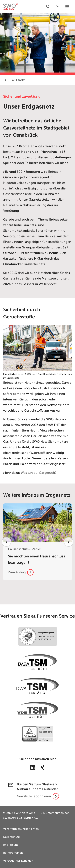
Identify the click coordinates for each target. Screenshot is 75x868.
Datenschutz (11, 837)
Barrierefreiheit (13, 853)
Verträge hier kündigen (18, 861)
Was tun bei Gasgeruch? (39, 473)
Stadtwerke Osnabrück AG (21, 818)
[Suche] (48, 6)
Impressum (10, 845)
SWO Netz (14, 80)
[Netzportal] (57, 6)
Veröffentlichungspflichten (21, 829)
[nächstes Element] (69, 542)
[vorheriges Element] (6, 542)
